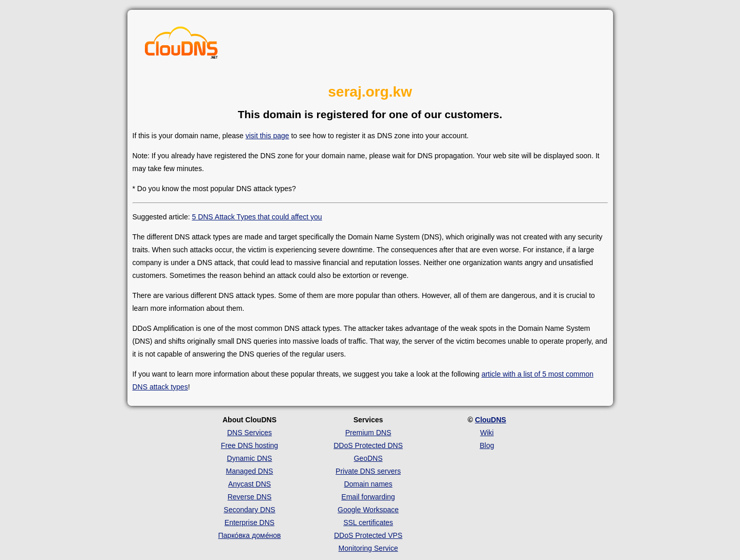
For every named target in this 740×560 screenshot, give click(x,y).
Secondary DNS (249, 510)
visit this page (267, 136)
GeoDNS (368, 458)
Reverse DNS (250, 497)
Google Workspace (368, 510)
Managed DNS (250, 471)
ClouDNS (491, 420)
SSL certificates (368, 522)
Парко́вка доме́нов (250, 535)
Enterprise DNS (249, 522)
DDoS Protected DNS (368, 445)
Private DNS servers (368, 471)
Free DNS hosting (249, 445)
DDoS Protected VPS (368, 535)
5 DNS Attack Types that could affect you (257, 217)
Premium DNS (368, 433)
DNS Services (249, 433)
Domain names (368, 484)
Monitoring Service (368, 548)
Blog (487, 445)
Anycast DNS (249, 484)
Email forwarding (368, 497)
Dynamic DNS (250, 458)
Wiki (487, 433)
